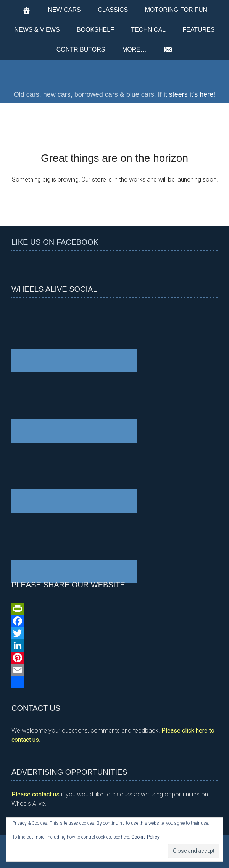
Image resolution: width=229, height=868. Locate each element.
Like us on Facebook (55, 242)
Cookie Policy (145, 837)
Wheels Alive (114, 73)
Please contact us (35, 794)
